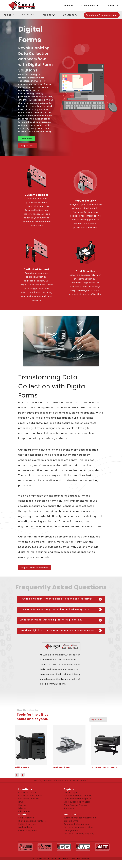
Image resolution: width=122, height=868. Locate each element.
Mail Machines (62, 767)
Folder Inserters (27, 824)
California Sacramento (31, 796)
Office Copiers (72, 792)
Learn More (27, 139)
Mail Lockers (25, 827)
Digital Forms (71, 821)
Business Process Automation (80, 818)
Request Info (28, 145)
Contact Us (113, 6)
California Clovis (27, 792)
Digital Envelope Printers (32, 821)
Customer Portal (90, 6)
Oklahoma (24, 811)
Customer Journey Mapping (79, 834)
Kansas (22, 805)
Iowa (21, 802)
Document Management (77, 824)
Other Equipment (28, 830)
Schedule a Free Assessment (102, 15)
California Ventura (29, 799)
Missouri (23, 808)
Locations (68, 6)
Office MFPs (22, 767)
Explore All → (98, 720)
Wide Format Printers (104, 767)
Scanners (69, 808)
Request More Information (35, 568)
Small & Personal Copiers (77, 796)
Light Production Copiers (77, 799)
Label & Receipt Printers (77, 802)
